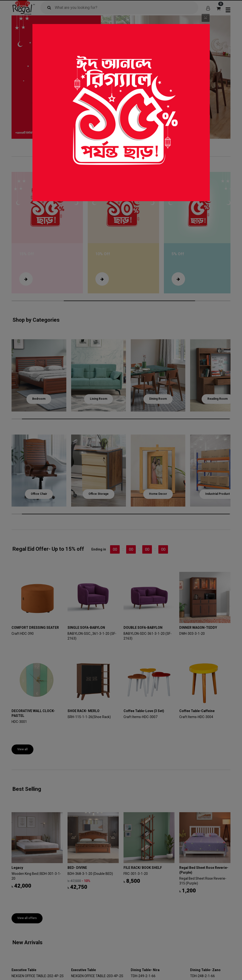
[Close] (206, 17)
